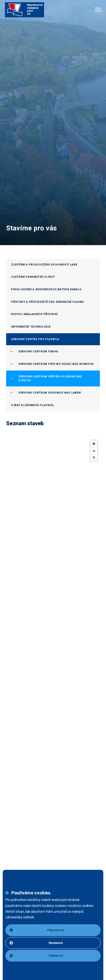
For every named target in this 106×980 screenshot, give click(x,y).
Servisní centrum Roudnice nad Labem (50, 393)
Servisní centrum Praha (38, 351)
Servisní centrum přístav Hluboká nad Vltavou (50, 378)
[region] (53, 707)
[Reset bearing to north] (94, 458)
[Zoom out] (94, 451)
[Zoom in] (94, 444)
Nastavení (36, 943)
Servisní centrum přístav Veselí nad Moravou (56, 364)
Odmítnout (36, 956)
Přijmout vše (37, 930)
